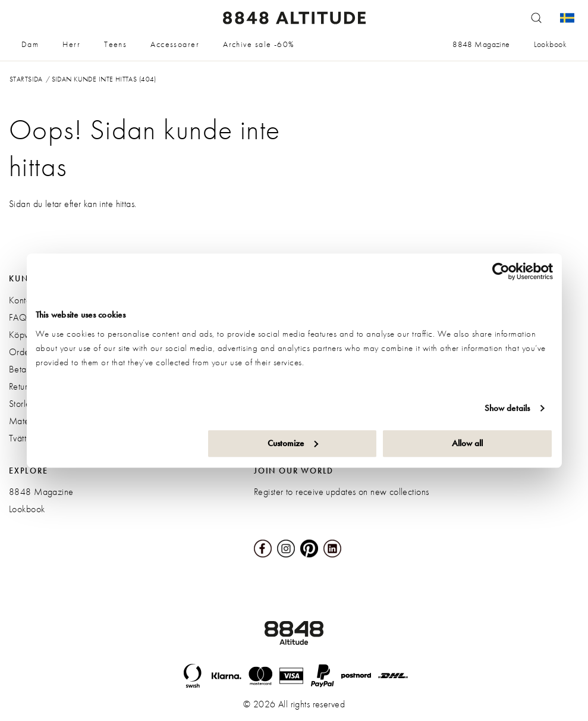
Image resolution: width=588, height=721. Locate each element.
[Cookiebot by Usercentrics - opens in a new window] (501, 271)
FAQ (18, 317)
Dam (30, 44)
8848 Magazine (481, 44)
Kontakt (23, 300)
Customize (293, 443)
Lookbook (550, 44)
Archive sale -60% (259, 44)
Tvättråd (24, 438)
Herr (71, 44)
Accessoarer (175, 44)
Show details (507, 408)
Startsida (26, 79)
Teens (115, 44)
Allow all (467, 443)
